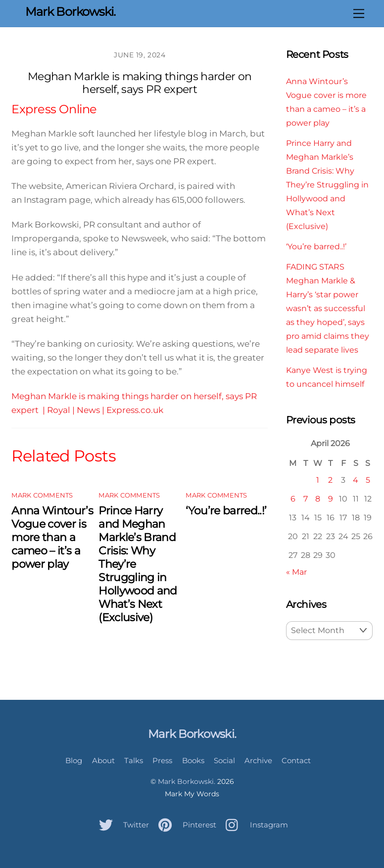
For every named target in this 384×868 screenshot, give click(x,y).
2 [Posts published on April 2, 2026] (330, 480)
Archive (258, 760)
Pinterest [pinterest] (185, 825)
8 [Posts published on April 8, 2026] (318, 499)
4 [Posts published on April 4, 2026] (356, 480)
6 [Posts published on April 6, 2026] (293, 499)
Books (193, 760)
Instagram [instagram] (254, 825)
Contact (296, 760)
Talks (134, 760)
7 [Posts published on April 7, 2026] (306, 499)
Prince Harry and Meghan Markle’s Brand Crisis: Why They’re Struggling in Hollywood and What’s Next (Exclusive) (327, 184)
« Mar (296, 572)
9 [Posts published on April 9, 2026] (331, 499)
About (103, 760)
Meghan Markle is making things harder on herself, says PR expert (140, 83)
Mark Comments (42, 495)
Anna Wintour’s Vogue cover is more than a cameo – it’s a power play (52, 537)
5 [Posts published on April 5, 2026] (368, 480)
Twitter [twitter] (121, 825)
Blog (74, 760)
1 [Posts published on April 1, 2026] (318, 480)
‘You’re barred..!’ (226, 511)
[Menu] (359, 13)
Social (224, 760)
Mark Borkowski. (187, 781)
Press (162, 760)
